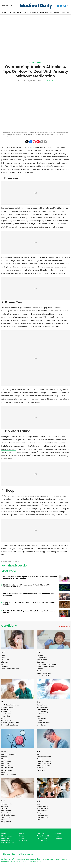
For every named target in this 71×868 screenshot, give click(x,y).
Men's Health (6, 761)
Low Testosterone (43, 723)
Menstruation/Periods (9, 768)
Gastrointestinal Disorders (11, 705)
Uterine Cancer (42, 806)
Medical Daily (36, 6)
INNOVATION (27, 12)
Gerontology (6, 716)
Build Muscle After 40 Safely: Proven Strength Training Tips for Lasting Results (29, 612)
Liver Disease (42, 718)
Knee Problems (42, 709)
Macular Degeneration (10, 754)
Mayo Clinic (39, 270)
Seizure (4, 808)
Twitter (57, 836)
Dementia (40, 655)
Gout (3, 718)
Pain (38, 754)
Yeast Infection (42, 817)
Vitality (4, 834)
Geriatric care (6, 714)
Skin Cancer (6, 817)
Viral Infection (42, 811)
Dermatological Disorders (46, 664)
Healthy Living (36, 63)
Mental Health (7, 770)
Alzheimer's (6, 666)
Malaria (4, 757)
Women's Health (43, 815)
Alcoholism (5, 660)
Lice (38, 716)
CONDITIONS (64, 12)
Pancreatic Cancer (44, 757)
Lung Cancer (42, 725)
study (9, 389)
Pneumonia (41, 770)
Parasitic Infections (44, 761)
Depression (41, 662)
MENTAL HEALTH (15, 12)
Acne (3, 655)
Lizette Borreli (49, 81)
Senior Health (6, 811)
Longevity (40, 721)
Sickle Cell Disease (8, 815)
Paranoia (40, 759)
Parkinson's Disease (44, 763)
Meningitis (5, 763)
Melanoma (5, 759)
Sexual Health (6, 813)
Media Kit (40, 834)
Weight (39, 813)
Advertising (23, 840)
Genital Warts (6, 712)
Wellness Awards (52, 12)
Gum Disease (6, 721)
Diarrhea (40, 671)
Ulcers (39, 804)
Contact (22, 836)
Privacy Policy (42, 838)
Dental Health (42, 660)
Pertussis (40, 768)
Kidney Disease (42, 707)
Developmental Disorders (46, 666)
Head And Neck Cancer (10, 725)
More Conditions (64, 626)
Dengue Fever (42, 658)
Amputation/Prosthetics (10, 669)
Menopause (6, 766)
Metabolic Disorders (9, 774)
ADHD (3, 658)
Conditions (9, 626)
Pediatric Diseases (44, 766)
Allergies (5, 662)
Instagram (58, 838)
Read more (37, 861)
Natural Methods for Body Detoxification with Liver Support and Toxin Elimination (29, 594)
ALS (3, 664)
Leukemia (40, 714)
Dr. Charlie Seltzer (37, 323)
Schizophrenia (7, 804)
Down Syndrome (43, 675)
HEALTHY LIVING (38, 12)
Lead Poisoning (42, 712)
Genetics (5, 709)
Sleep (3, 820)
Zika (38, 820)
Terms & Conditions (44, 836)
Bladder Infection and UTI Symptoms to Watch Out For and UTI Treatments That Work (26, 586)
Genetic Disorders (8, 707)
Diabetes (40, 669)
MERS (3, 772)
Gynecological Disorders (10, 723)
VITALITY (5, 12)
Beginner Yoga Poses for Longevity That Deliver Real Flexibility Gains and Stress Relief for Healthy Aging (30, 577)
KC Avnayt (30, 224)
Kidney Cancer (42, 705)
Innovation (5, 838)
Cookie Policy (42, 840)
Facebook (58, 834)
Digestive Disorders (44, 673)
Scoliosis (5, 806)
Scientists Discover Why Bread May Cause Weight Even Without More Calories (29, 603)
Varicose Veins (42, 808)
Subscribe (23, 838)
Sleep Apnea (6, 822)
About (21, 834)
